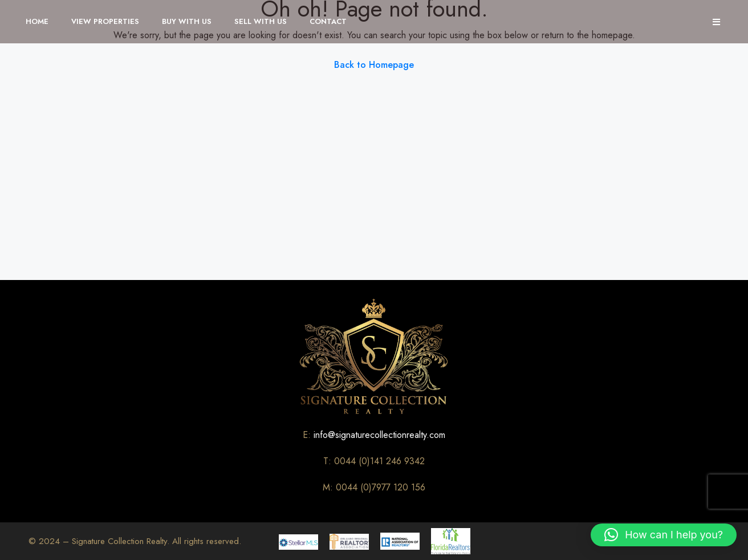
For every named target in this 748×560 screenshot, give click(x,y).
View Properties (105, 21)
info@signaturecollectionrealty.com (379, 435)
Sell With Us (261, 21)
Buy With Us (187, 21)
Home (37, 21)
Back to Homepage (374, 65)
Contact (328, 21)
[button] (664, 535)
